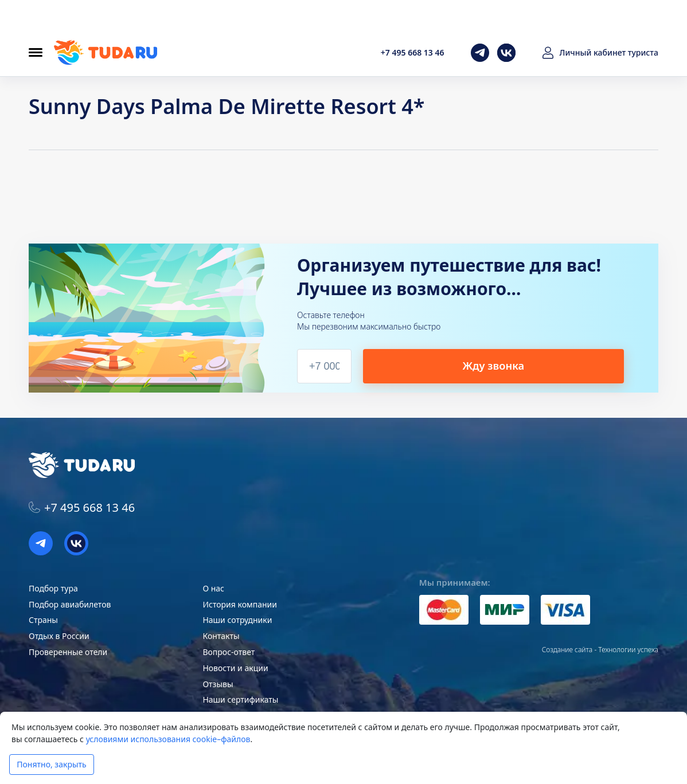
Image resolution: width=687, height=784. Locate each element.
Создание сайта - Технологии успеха (600, 650)
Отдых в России (59, 636)
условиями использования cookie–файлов (168, 739)
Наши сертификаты (240, 699)
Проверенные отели (68, 652)
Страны (43, 620)
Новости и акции (235, 668)
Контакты (221, 636)
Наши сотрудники (237, 620)
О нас (213, 588)
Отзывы (218, 684)
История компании (240, 604)
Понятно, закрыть (51, 764)
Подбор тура (53, 588)
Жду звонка (545, 365)
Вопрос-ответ (229, 652)
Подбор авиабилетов (70, 604)
